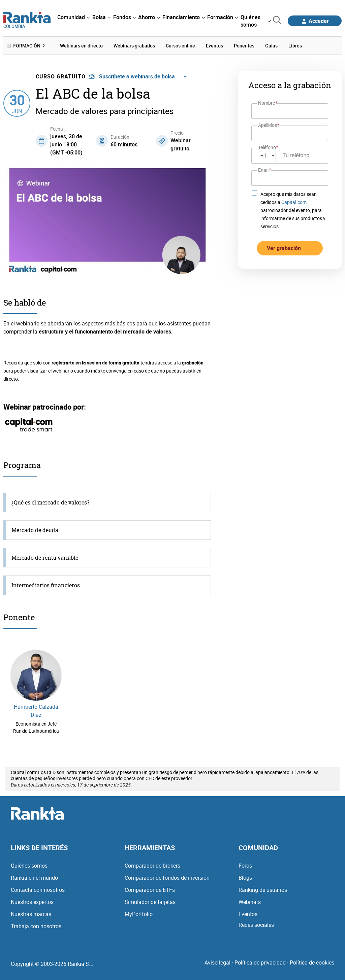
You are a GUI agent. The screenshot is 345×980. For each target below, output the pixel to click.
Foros (245, 866)
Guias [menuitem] (271, 46)
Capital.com (294, 202)
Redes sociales (256, 925)
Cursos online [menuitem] (180, 46)
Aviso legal (217, 963)
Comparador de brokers (152, 866)
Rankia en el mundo (34, 878)
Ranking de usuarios (263, 890)
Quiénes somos (29, 866)
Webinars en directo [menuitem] (81, 46)
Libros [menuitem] (295, 46)
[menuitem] (73, 17)
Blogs (245, 878)
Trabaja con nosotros (36, 926)
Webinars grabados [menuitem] (134, 46)
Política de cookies (312, 963)
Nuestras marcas (31, 914)
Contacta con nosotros (38, 890)
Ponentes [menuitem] (244, 46)
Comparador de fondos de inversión (167, 878)
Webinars (250, 902)
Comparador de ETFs (150, 890)
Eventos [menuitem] (214, 46)
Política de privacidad (260, 963)
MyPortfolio (139, 914)
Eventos (248, 914)
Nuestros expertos (32, 902)
